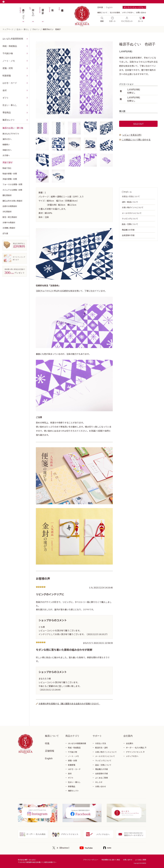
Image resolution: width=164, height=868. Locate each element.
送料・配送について (130, 202)
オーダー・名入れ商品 (135, 748)
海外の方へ (7, 139)
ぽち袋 (5, 233)
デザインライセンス (134, 752)
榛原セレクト (9, 120)
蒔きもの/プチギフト (11, 134)
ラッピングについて (130, 219)
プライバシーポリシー (91, 860)
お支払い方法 (101, 743)
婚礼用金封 (7, 195)
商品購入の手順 (128, 230)
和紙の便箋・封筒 (10, 174)
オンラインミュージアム (134, 7)
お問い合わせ (141, 13)
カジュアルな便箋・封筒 (12, 190)
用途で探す (41, 13)
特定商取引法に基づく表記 (111, 860)
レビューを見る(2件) (132, 135)
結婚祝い (6, 144)
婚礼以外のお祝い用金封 (12, 201)
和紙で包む (7, 168)
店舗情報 (61, 13)
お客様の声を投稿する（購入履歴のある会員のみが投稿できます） (69, 704)
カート (141, 19)
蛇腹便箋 (7, 76)
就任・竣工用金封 (10, 217)
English (109, 7)
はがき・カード (10, 83)
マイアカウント (127, 19)
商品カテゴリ (22, 13)
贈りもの (32, 13)
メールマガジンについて (132, 213)
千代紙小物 (8, 53)
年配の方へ (7, 150)
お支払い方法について (131, 196)
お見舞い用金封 (9, 228)
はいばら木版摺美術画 (13, 39)
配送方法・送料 (101, 748)
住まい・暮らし (23, 29)
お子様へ (6, 155)
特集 (51, 13)
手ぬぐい (36, 29)
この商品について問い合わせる (136, 140)
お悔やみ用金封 (9, 222)
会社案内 (130, 743)
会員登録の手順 (128, 235)
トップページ (8, 29)
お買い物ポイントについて (133, 207)
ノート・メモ (9, 61)
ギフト (6, 98)
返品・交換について (130, 224)
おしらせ (99, 782)
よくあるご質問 (101, 778)
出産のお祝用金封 (10, 206)
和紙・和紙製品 (10, 46)
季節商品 (7, 113)
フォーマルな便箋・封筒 (12, 184)
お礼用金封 (7, 212)
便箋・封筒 (8, 68)
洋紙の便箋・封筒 (10, 179)
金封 (5, 90)
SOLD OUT (138, 124)
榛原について (52, 736)
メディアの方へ (128, 13)
